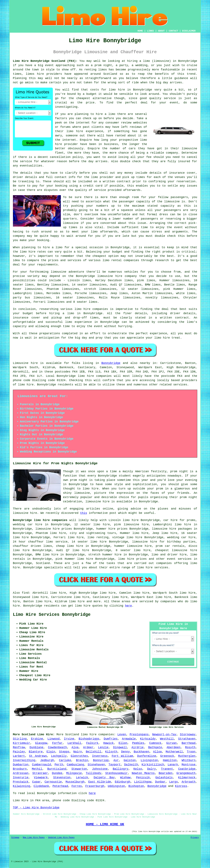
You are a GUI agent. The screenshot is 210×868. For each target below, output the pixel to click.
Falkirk (92, 743)
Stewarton (79, 769)
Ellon (123, 743)
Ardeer (88, 747)
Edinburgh (123, 782)
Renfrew (19, 747)
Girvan (171, 743)
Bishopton (136, 786)
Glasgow (41, 743)
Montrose (188, 765)
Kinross (181, 786)
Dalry (152, 769)
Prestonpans (139, 734)
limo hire (117, 90)
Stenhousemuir (116, 773)
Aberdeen (174, 747)
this (84, 513)
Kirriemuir (22, 743)
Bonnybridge (111, 363)
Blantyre (36, 752)
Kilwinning (22, 786)
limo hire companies (97, 734)
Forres (77, 786)
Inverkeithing (24, 760)
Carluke (65, 760)
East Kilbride (100, 782)
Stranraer (40, 773)
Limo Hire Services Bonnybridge (52, 615)
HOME (140, 31)
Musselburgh (75, 782)
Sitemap (15, 838)
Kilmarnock (187, 778)
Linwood (53, 739)
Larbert (19, 756)
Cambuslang (75, 765)
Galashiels (164, 778)
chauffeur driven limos (32, 546)
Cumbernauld (41, 765)
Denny (126, 752)
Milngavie (74, 773)
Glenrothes (79, 756)
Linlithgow (143, 782)
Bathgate (155, 747)
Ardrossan (21, 773)
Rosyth (190, 747)
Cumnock (155, 743)
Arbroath (188, 782)
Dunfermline (147, 756)
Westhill (167, 739)
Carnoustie (53, 782)
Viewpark (41, 778)
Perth (59, 765)
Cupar (36, 782)
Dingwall (120, 747)
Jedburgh (47, 760)
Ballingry (120, 769)
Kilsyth (111, 752)
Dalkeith (131, 765)
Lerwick (82, 778)
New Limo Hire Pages (34, 838)
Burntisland (57, 769)
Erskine (37, 739)
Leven (122, 734)
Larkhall (74, 743)
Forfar (57, 743)
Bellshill (94, 752)
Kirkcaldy (148, 739)
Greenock (167, 756)
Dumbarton (21, 765)
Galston (130, 760)
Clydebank (41, 786)
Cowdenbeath (58, 747)
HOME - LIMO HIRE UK (105, 824)
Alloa (157, 752)
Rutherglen (187, 756)
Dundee (57, 773)
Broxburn (20, 769)
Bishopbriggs (89, 739)
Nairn (78, 752)
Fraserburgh (95, 786)
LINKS (150, 31)
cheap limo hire (70, 546)
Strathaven (187, 739)
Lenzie (103, 747)
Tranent (167, 769)
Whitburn (188, 760)
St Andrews (38, 756)
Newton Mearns (143, 773)
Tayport (115, 765)
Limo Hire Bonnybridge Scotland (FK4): (45, 61)
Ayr (116, 760)
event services (179, 559)
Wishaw (125, 778)
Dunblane (36, 747)
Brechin (82, 760)
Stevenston (62, 778)
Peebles (138, 743)
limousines (181, 280)
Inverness (100, 756)
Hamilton (170, 760)
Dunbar (160, 782)
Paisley (19, 752)
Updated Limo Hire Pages (61, 838)
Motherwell (174, 752)
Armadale (129, 739)
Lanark (173, 765)
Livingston (149, 760)
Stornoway (188, 734)
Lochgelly (59, 756)
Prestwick (21, 782)
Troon (191, 752)
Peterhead (60, 786)
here (128, 606)
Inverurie (21, 778)
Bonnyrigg (101, 760)
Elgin (51, 752)
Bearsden (165, 773)
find (25, 593)
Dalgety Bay (104, 778)
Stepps (64, 752)
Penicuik (143, 778)
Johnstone (100, 769)
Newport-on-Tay (164, 734)
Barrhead (188, 743)
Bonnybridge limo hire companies (40, 520)
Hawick (109, 743)
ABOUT (161, 31)
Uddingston (116, 786)
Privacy (195, 838)
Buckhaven (141, 752)
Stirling (20, 739)
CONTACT (173, 31)
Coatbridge (187, 769)
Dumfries (111, 739)
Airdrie (138, 747)
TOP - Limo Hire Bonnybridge (36, 808)
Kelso (138, 769)
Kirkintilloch (153, 765)
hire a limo (53, 247)
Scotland (43, 563)
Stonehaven (96, 765)
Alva (75, 747)
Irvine (69, 739)
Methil (37, 769)
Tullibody (94, 773)
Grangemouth (186, 773)
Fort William (122, 756)
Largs (174, 782)
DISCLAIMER (189, 31)
